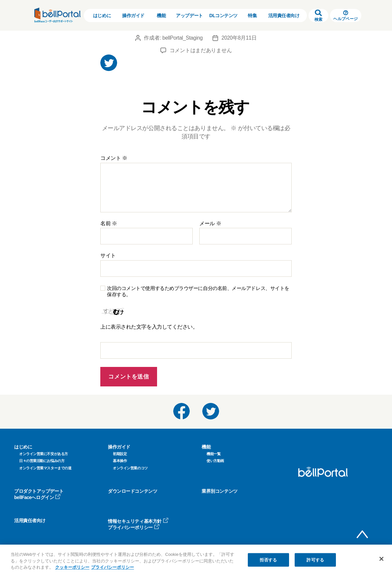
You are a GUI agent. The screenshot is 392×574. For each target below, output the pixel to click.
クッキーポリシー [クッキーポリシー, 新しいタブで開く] (72, 567)
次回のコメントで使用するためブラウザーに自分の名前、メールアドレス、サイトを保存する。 (198, 291)
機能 (161, 16)
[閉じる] (381, 559)
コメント (114, 158)
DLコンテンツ (223, 16)
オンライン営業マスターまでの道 (45, 468)
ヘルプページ (345, 16)
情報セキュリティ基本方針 (138, 521)
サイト (108, 255)
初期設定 (120, 454)
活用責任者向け (284, 16)
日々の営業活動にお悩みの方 (42, 461)
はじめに (102, 16)
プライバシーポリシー (134, 527)
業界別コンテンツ (219, 491)
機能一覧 (213, 454)
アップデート (189, 16)
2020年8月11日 (240, 38)
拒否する (268, 560)
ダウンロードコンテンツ (132, 491)
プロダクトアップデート (39, 491)
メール (210, 223)
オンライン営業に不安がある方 (44, 454)
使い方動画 (215, 461)
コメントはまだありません (201, 50)
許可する (315, 560)
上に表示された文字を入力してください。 (149, 327)
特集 (252, 16)
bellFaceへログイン (37, 497)
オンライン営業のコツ (130, 468)
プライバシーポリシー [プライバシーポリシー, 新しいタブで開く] (113, 567)
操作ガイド (133, 16)
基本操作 (120, 461)
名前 (109, 223)
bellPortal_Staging (182, 38)
